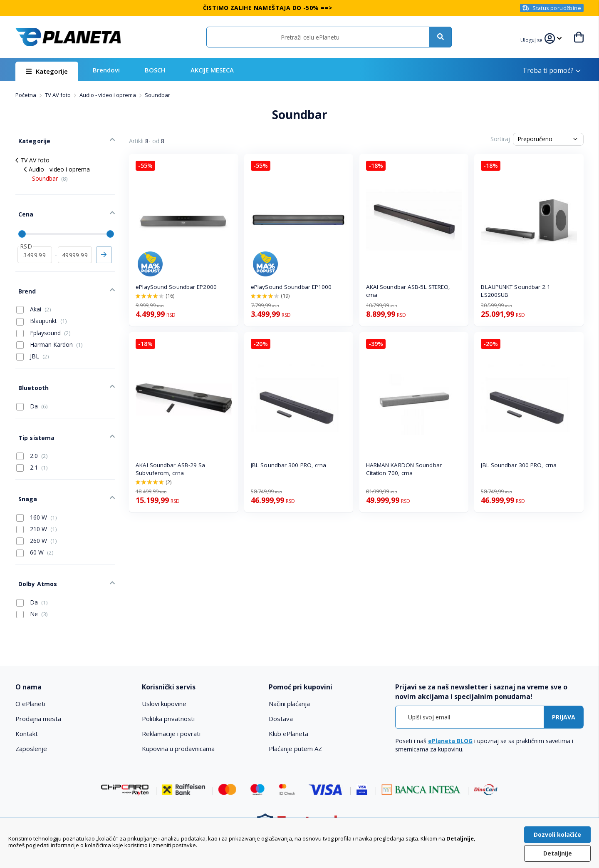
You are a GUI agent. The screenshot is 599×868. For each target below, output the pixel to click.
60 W (35, 526)
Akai (34, 295)
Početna (26, 95)
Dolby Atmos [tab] (35, 554)
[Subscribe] (564, 686)
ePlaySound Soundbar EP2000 (176, 287)
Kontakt (27, 703)
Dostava (281, 688)
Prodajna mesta (38, 688)
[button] (532, 39)
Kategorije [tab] (31, 138)
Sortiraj (500, 139)
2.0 (32, 433)
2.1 (32, 445)
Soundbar (50, 174)
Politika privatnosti (168, 688)
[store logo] (68, 37)
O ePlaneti (30, 673)
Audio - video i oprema (108, 95)
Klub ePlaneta (288, 703)
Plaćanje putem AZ (295, 718)
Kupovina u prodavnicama (178, 718)
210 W (37, 502)
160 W (37, 490)
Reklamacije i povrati (171, 703)
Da (32, 388)
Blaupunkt (42, 307)
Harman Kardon (50, 331)
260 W (37, 514)
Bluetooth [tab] (30, 371)
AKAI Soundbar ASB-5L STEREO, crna (408, 291)
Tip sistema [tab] (33, 417)
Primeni (104, 245)
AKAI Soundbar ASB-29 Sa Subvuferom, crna (170, 469)
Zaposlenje (31, 718)
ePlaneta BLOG (450, 710)
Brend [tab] (24, 278)
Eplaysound (43, 319)
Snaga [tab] (25, 474)
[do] (75, 245)
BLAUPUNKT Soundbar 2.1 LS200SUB (515, 291)
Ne (32, 583)
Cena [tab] (23, 207)
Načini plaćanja (289, 673)
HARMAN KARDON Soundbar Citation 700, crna (404, 469)
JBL (33, 342)
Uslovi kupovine (164, 673)
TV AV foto (58, 95)
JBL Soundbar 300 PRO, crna (289, 465)
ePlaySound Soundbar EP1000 (291, 287)
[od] (35, 245)
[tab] (73, 656)
